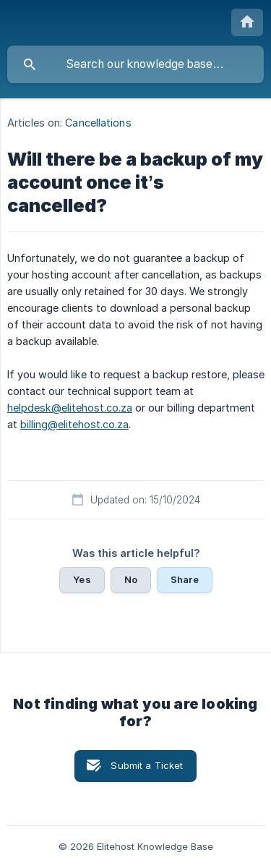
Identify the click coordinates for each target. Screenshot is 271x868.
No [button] (131, 579)
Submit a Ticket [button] (147, 765)
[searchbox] (135, 64)
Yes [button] (82, 579)
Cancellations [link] (98, 123)
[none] (247, 22)
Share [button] (185, 579)
